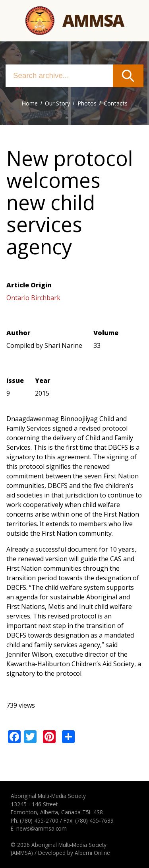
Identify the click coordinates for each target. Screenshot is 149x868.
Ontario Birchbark (33, 298)
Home (30, 103)
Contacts (116, 103)
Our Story (57, 103)
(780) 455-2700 (39, 820)
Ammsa (93, 20)
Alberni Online (92, 853)
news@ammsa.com (42, 828)
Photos (87, 103)
